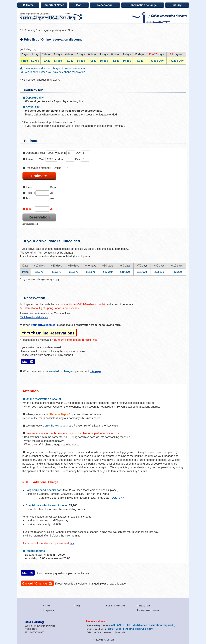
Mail (28, 362)
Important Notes (54, 5)
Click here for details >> (34, 317)
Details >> (118, 498)
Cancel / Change (37, 583)
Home (28, 5)
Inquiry (177, 5)
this (72, 543)
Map (79, 5)
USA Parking (34, 622)
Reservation (105, 5)
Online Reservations (48, 333)
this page (96, 371)
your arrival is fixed (43, 325)
